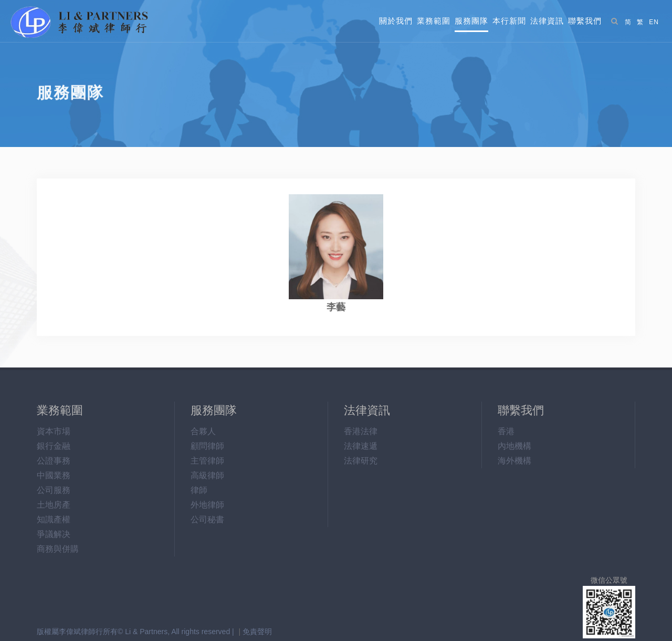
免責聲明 (257, 632)
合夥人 (203, 431)
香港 (506, 431)
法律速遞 (361, 446)
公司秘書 (207, 519)
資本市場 (54, 431)
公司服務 (54, 490)
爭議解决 (54, 534)
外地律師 (207, 505)
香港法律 (361, 431)
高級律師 (207, 475)
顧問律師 (207, 446)
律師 (199, 490)
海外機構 (514, 461)
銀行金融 (54, 446)
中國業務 (54, 475)
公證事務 (54, 461)
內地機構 (514, 446)
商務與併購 (58, 549)
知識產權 (54, 519)
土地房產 (54, 505)
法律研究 (361, 461)
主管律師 (207, 461)
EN (654, 22)
